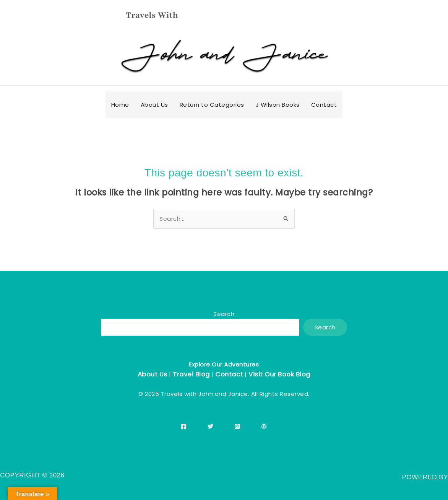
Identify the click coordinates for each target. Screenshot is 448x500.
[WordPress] (264, 426)
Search (224, 314)
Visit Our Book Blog (279, 374)
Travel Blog (191, 374)
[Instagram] (237, 426)
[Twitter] (210, 426)
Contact (229, 374)
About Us (153, 374)
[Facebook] (184, 426)
